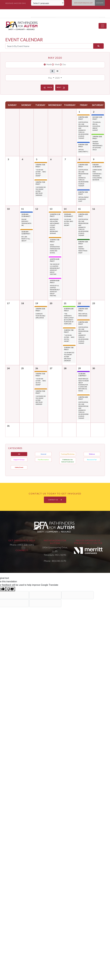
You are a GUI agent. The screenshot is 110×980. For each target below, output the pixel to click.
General (43, 454)
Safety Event (19, 467)
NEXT (61, 88)
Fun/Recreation (43, 460)
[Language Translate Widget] (48, 3)
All (19, 454)
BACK (47, 88)
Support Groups (19, 460)
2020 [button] (58, 78)
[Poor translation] (10, 589)
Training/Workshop (68, 454)
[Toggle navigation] (103, 26)
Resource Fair (92, 460)
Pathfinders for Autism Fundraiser (68, 461)
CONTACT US (55, 500)
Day (64, 64)
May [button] (50, 78)
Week (57, 64)
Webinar (92, 454)
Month (49, 64)
